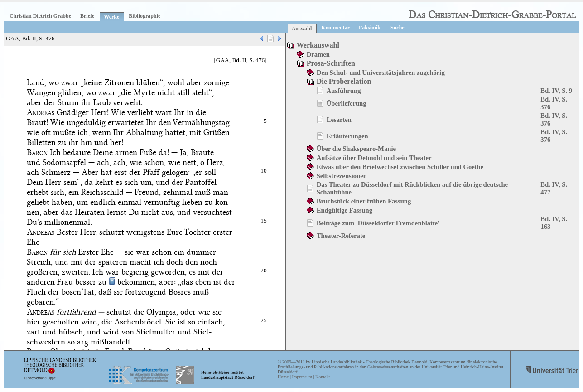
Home (283, 377)
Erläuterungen (347, 136)
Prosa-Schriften (331, 63)
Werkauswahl (318, 45)
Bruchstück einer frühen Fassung (364, 201)
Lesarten (339, 120)
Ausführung (344, 91)
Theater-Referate (341, 236)
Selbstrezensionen (342, 176)
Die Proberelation (344, 81)
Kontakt (323, 377)
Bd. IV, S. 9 (556, 91)
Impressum (302, 377)
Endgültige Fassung (344, 210)
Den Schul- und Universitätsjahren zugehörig (381, 73)
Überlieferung (347, 103)
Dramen (318, 54)
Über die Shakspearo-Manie (356, 149)
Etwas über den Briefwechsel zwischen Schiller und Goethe (400, 167)
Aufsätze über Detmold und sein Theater (374, 158)
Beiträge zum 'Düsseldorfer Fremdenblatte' (378, 223)
